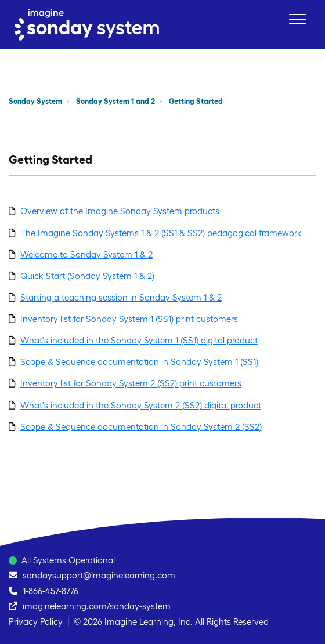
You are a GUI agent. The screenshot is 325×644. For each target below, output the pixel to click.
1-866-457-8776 (50, 591)
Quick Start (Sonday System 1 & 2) (87, 276)
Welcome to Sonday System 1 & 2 (86, 254)
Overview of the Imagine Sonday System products (120, 211)
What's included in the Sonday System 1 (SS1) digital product (139, 340)
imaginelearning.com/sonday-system (97, 606)
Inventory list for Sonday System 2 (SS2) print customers (131, 383)
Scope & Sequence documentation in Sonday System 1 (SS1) (139, 362)
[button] (297, 19)
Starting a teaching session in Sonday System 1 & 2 (121, 297)
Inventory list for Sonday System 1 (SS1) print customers (129, 319)
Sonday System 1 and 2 (115, 101)
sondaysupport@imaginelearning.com (99, 575)
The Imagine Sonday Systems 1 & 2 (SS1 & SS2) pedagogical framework (161, 233)
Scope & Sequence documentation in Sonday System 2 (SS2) (141, 427)
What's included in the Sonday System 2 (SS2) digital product (141, 405)
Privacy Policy (36, 622)
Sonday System (35, 101)
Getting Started (196, 101)
